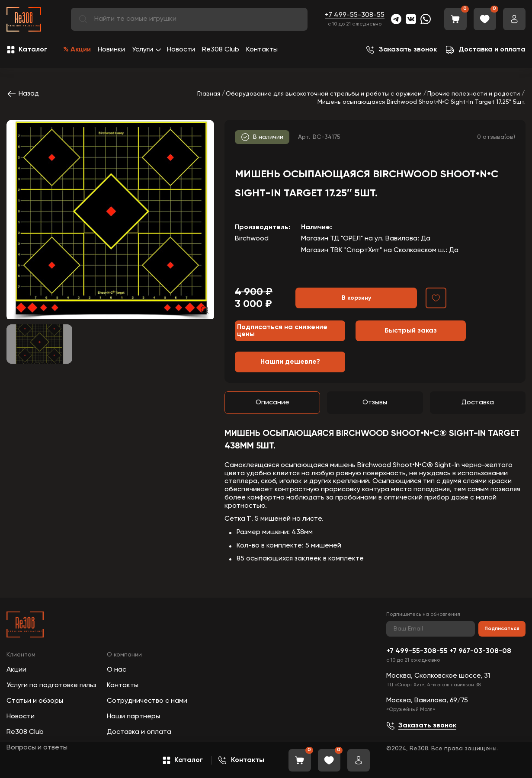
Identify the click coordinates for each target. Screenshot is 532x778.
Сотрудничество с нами (147, 701)
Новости (181, 50)
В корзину (356, 298)
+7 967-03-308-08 (480, 651)
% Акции (77, 50)
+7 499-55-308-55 (355, 15)
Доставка (478, 403)
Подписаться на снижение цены (282, 331)
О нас (117, 670)
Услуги (143, 50)
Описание (272, 403)
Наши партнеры (133, 717)
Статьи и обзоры (35, 701)
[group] (110, 219)
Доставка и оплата (139, 732)
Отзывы (375, 403)
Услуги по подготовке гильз (51, 685)
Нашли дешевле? (290, 362)
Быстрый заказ (411, 331)
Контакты (262, 50)
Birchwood (252, 239)
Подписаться (502, 629)
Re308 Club (221, 50)
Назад (23, 94)
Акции (16, 670)
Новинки (111, 50)
